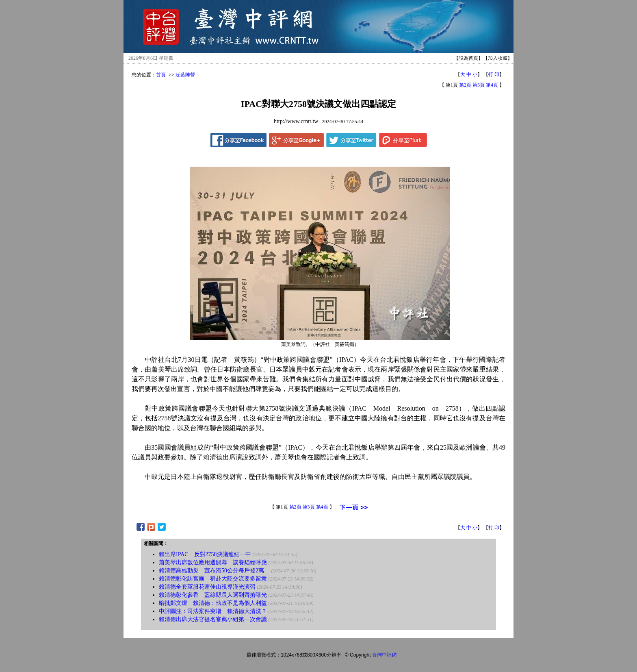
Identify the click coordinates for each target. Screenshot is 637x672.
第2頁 (465, 85)
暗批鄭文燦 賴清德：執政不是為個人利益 (213, 603)
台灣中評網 (384, 655)
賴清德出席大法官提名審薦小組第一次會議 (213, 619)
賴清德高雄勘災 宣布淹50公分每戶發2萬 (214, 571)
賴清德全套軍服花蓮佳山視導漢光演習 (207, 587)
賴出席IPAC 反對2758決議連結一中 (205, 554)
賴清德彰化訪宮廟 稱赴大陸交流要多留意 (213, 579)
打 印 (494, 74)
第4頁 (492, 85)
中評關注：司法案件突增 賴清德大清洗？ (213, 611)
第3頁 (479, 85)
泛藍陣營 (185, 75)
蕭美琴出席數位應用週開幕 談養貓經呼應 (213, 562)
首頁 (161, 75)
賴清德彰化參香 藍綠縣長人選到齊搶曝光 (213, 595)
